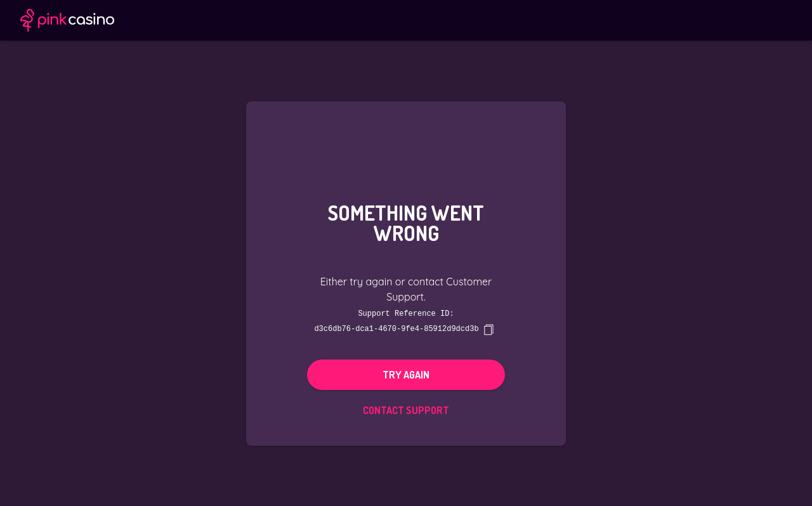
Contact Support (406, 410)
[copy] (488, 329)
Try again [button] (406, 374)
